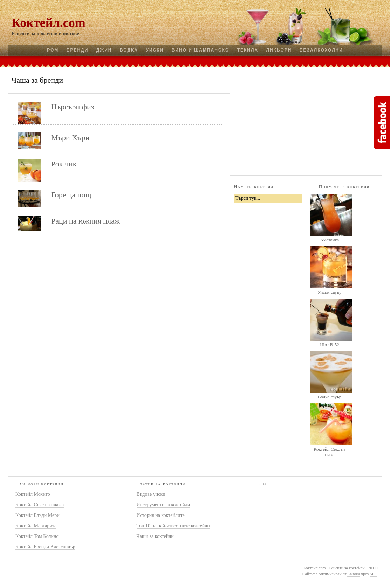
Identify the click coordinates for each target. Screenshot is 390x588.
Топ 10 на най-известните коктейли (173, 526)
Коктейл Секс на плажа (330, 452)
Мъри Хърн (70, 138)
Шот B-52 (329, 345)
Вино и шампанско (201, 50)
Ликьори (279, 50)
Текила (248, 50)
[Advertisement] (306, 120)
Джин (104, 50)
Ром (53, 50)
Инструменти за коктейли (163, 505)
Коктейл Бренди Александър (45, 547)
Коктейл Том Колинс (37, 536)
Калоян (354, 574)
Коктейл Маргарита (36, 526)
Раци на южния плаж (85, 221)
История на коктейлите (161, 515)
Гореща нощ (71, 195)
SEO (374, 574)
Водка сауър (330, 397)
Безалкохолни (321, 50)
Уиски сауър (329, 292)
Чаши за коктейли (155, 536)
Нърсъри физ (73, 107)
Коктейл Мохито (33, 494)
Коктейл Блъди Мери (37, 515)
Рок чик (64, 164)
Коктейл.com (49, 23)
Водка (129, 50)
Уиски (155, 50)
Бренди (77, 50)
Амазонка (330, 240)
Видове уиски (151, 494)
